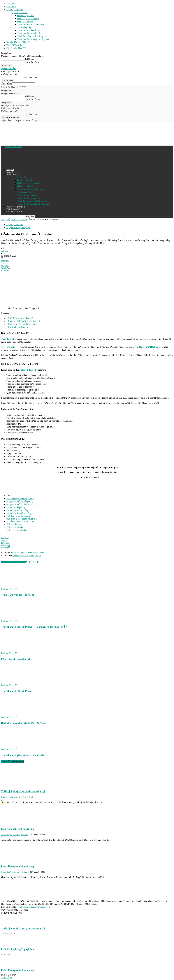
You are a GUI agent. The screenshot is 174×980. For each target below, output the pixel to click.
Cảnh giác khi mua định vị (15, 659)
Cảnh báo (5, 797)
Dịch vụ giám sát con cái (28, 18)
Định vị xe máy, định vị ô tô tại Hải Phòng (24, 723)
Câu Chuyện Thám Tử (16, 48)
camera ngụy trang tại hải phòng (21, 498)
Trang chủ (11, 4)
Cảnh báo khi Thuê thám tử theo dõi (23, 321)
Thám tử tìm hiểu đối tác (28, 30)
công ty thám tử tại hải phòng (20, 501)
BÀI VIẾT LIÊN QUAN (13, 562)
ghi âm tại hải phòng (16, 507)
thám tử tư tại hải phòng (17, 510)
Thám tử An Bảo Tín (10, 347)
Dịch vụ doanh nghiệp (22, 27)
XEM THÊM (33, 562)
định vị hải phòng (14, 524)
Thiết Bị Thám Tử (15, 45)
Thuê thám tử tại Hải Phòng (17, 691)
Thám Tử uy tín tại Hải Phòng (18, 595)
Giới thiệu (11, 7)
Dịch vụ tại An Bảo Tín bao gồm (22, 324)
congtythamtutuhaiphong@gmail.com (34, 907)
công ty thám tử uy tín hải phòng (21, 504)
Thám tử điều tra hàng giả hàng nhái (33, 39)
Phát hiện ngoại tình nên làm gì (18, 866)
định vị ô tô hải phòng (16, 527)
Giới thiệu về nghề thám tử (20, 318)
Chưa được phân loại (11, 835)
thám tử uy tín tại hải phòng (19, 513)
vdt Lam (5, 251)
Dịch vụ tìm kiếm (25, 21)
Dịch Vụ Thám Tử (15, 10)
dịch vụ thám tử (28, 370)
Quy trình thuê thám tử (17, 327)
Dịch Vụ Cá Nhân (20, 13)
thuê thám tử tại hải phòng (18, 516)
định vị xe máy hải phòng (17, 530)
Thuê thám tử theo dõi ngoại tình (27, 556)
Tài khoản (29, 59)
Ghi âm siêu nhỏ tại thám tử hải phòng (27, 553)
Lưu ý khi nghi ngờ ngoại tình (17, 829)
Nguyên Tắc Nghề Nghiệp (18, 42)
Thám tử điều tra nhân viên (29, 33)
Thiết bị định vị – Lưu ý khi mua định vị (23, 791)
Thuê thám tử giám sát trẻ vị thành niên (23, 755)
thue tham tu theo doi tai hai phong (22, 519)
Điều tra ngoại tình (26, 16)
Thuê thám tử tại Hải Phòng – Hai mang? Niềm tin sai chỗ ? (34, 627)
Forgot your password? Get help (15, 105)
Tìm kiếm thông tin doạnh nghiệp (32, 36)
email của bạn (31, 77)
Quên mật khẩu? (8, 69)
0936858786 (6, 978)
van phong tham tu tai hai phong (20, 521)
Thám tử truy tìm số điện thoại (31, 24)
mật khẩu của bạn (33, 62)
